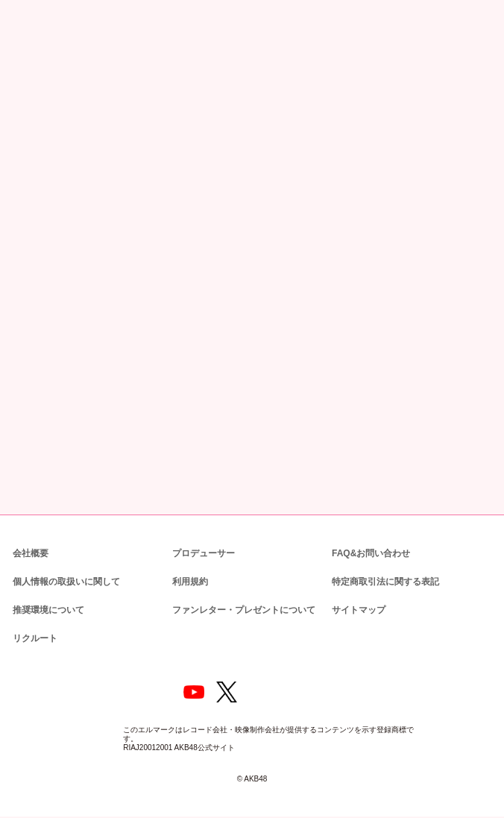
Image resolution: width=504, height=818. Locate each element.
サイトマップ (356, 609)
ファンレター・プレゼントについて (236, 609)
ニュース (54, 77)
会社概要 (31, 552)
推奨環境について (47, 609)
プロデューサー (201, 552)
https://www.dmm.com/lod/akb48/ (85, 375)
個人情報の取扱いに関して (65, 581)
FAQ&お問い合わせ (371, 552)
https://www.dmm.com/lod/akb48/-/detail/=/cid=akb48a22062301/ (137, 343)
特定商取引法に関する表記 (385, 581)
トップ (20, 77)
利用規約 (190, 581)
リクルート (33, 637)
